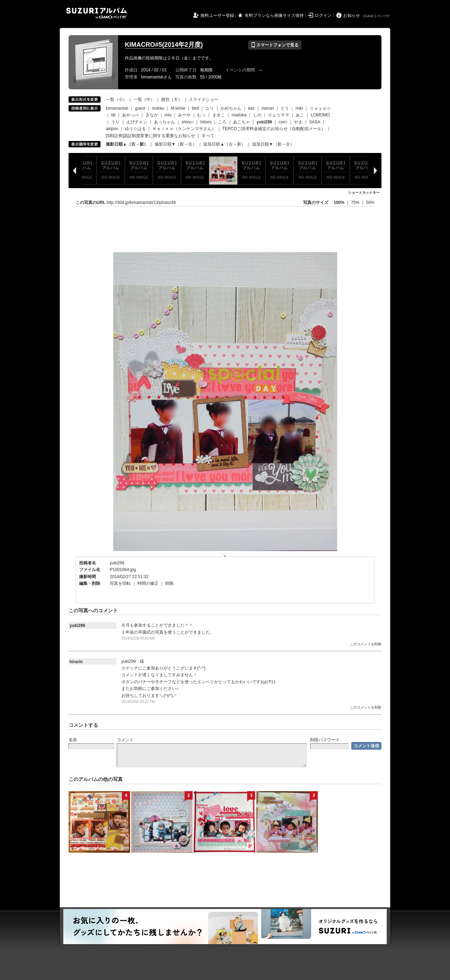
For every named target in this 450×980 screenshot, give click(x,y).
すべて (208, 136)
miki (299, 108)
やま (298, 122)
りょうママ (278, 115)
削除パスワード (325, 740)
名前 (73, 740)
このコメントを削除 (366, 644)
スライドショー (204, 100)
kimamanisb (117, 108)
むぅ (201, 115)
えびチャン (137, 122)
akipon (112, 129)
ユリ (210, 108)
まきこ (219, 115)
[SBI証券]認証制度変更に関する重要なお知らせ (150, 136)
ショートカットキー (364, 193)
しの (257, 115)
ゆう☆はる (135, 129)
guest (140, 108)
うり (115, 122)
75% (356, 203)
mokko (158, 108)
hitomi (206, 122)
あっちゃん (165, 122)
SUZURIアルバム (97, 13)
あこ (300, 115)
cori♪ (283, 122)
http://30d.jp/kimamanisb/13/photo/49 (141, 203)
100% (339, 203)
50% (370, 203)
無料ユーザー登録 (217, 15)
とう (285, 108)
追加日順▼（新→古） (273, 144)
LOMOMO (320, 115)
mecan (268, 108)
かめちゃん (231, 108)
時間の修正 (148, 583)
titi (113, 115)
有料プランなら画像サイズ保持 (274, 15)
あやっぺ (130, 115)
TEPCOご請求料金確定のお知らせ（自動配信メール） (274, 129)
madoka (239, 115)
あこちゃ (242, 122)
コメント (125, 740)
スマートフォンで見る (275, 45)
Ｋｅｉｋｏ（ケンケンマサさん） (184, 129)
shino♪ (188, 122)
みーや (184, 115)
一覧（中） (144, 100)
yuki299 (117, 563)
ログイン (323, 15)
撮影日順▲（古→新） (127, 144)
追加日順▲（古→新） (224, 144)
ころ (222, 122)
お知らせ (352, 15)
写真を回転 (120, 583)
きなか (152, 115)
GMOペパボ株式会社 (377, 16)
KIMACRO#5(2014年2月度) (164, 45)
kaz (252, 108)
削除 (169, 583)
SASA (314, 122)
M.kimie (178, 108)
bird (195, 108)
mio (168, 115)
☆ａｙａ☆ (320, 108)
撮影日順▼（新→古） (176, 144)
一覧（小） (116, 100)
